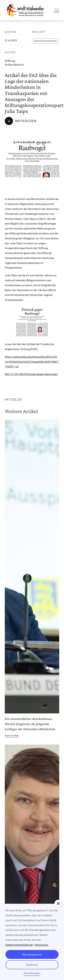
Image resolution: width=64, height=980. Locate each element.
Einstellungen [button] (32, 973)
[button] (58, 904)
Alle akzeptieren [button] (32, 954)
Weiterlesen (26, 121)
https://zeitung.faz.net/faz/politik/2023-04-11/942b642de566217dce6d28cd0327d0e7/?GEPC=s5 (32, 362)
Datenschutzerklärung (19, 945)
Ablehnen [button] (32, 965)
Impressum (41, 945)
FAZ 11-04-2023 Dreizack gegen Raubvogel (31, 374)
